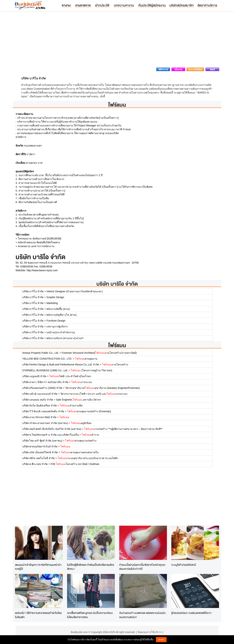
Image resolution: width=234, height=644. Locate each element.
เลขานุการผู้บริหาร (57, 326)
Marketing (52, 303)
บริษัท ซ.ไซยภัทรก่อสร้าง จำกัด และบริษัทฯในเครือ (51, 435)
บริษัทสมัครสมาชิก (182, 5)
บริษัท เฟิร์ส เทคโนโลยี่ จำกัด (39, 458)
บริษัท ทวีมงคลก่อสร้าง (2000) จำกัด (42, 388)
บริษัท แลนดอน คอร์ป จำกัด (38, 400)
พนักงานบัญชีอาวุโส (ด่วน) (61, 315)
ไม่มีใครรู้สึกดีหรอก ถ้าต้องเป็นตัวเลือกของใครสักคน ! (91, 567)
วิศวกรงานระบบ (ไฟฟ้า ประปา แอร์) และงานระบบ (94, 394)
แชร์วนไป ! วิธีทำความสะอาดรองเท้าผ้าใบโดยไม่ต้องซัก (38, 615)
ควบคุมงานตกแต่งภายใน (80, 452)
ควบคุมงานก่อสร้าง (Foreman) (89, 411)
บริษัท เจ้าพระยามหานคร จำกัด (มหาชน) (45, 423)
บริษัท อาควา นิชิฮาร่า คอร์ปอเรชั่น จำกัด (45, 382)
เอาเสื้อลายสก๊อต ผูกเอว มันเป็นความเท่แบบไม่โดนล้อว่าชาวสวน (90, 615)
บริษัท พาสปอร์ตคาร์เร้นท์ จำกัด (40, 446)
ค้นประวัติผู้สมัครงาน (152, 5)
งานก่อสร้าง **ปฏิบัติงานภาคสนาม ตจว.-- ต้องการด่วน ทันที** (123, 429)
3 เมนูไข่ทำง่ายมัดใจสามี (184, 565)
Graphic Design (55, 297)
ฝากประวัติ (102, 5)
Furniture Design (56, 321)
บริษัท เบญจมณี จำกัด (34, 376)
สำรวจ (90, 435)
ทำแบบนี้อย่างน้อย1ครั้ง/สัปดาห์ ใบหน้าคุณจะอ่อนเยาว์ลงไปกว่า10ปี (142, 567)
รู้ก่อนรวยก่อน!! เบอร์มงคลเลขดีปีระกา (191, 613)
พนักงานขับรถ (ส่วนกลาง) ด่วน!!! (65, 338)
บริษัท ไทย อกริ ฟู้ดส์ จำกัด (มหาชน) (42, 441)
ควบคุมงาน (86, 359)
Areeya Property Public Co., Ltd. (41, 353)
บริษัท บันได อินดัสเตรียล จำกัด (40, 405)
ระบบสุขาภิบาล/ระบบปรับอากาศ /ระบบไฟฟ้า (88, 458)
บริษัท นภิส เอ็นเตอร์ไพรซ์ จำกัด (40, 452)
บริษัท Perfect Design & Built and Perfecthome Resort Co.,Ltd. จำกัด (61, 365)
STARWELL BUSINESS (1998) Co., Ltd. (45, 370)
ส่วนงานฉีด (71, 405)
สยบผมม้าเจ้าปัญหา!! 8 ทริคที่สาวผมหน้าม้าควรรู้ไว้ (38, 567)
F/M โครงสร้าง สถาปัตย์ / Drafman (75, 464)
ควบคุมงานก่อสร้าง (81, 441)
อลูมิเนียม (81, 423)
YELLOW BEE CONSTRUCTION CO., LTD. (47, 359)
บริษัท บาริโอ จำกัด (117, 284)
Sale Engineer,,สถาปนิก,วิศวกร (78, 400)
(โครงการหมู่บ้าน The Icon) (91, 370)
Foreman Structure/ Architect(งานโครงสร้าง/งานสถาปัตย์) (99, 353)
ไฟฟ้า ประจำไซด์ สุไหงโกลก (70, 376)
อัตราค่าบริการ (207, 5)
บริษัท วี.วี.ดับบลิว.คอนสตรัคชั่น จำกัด (43, 411)
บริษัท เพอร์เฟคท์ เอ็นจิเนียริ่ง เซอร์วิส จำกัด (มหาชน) (52, 429)
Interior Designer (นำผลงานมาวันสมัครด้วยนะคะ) (74, 291)
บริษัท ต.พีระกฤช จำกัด (35, 464)
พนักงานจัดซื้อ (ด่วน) (58, 309)
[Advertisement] (117, 40)
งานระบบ (82, 382)
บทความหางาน (124, 5)
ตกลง (161, 640)
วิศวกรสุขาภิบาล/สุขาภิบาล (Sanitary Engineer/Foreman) (102, 388)
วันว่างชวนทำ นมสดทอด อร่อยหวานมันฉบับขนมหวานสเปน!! (142, 615)
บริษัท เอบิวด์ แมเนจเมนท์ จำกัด (40, 394)
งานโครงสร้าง (115, 365)
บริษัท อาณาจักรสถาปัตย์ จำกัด (39, 417)
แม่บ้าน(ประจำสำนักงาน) (61, 332)
